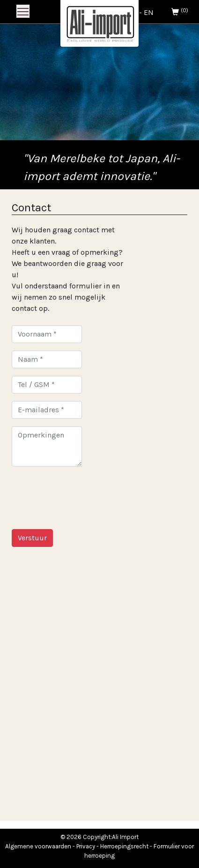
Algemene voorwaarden (38, 846)
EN (149, 12)
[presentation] (83, 492)
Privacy (86, 846)
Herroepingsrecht (124, 846)
